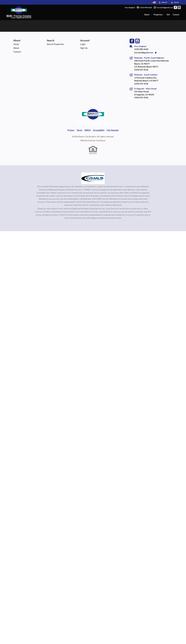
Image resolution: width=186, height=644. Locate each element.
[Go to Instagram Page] (179, 7)
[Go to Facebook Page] (175, 7)
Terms (79, 130)
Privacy (71, 130)
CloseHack (100, 140)
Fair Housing (113, 130)
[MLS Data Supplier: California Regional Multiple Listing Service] (93, 178)
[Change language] (154, 2)
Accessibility (99, 130)
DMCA (88, 130)
